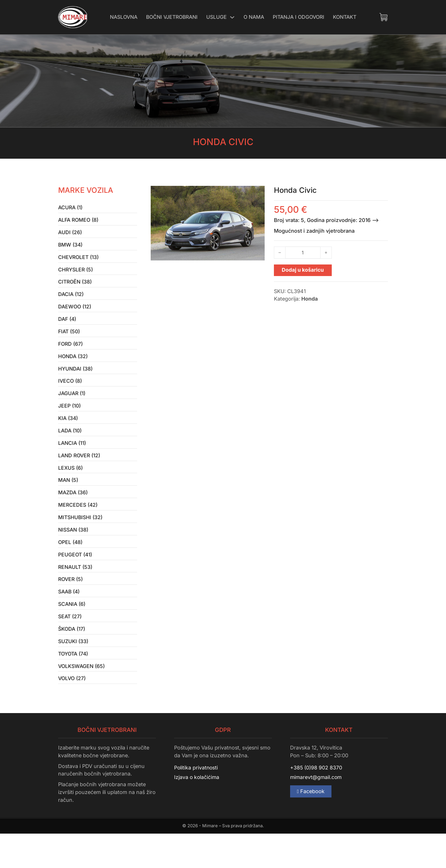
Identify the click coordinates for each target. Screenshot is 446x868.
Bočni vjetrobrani (170, 17)
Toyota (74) (74, 686)
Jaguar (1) (72, 407)
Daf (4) (68, 327)
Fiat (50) (70, 341)
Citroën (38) (76, 288)
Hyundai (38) (76, 381)
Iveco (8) (71, 394)
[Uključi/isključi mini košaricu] (384, 17)
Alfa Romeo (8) (79, 221)
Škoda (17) (72, 659)
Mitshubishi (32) (81, 540)
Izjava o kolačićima (197, 812)
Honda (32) (74, 367)
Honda (310, 299)
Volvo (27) (73, 712)
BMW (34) (71, 248)
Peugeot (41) (76, 580)
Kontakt (349, 17)
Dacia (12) (71, 301)
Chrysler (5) (76, 274)
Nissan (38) (74, 553)
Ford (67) (71, 354)
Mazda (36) (73, 513)
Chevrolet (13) (79, 261)
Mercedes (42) (79, 526)
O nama (254, 17)
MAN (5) (69, 500)
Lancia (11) (73, 460)
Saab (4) (70, 620)
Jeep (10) (70, 420)
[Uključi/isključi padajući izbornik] (232, 17)
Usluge (216, 17)
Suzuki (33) (74, 672)
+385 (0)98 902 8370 (317, 802)
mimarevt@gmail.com (317, 812)
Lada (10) (71, 447)
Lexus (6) (71, 487)
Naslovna (119, 17)
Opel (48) (71, 566)
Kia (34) (69, 434)
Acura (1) (71, 208)
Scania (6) (73, 633)
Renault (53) (76, 593)
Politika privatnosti (196, 802)
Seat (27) (71, 646)
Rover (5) (71, 606)
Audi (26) (70, 235)
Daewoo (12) (75, 314)
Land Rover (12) (80, 473)
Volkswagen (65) (82, 699)
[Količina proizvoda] (303, 253)
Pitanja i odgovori (301, 17)
